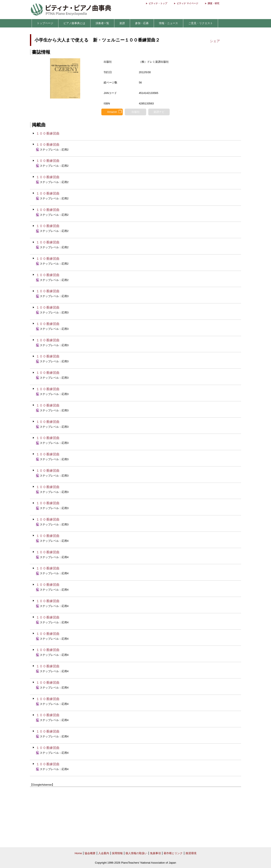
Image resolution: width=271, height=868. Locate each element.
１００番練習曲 (48, 133)
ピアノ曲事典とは (74, 23)
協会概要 (90, 853)
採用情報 (117, 853)
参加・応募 (142, 23)
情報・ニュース (168, 23)
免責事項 (155, 853)
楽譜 (122, 23)
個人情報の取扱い (136, 853)
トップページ (45, 23)
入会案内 (104, 853)
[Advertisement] (135, 817)
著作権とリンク (173, 853)
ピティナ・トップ (158, 3)
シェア (215, 41)
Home (78, 853)
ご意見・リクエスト (201, 23)
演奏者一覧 (102, 23)
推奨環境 (191, 853)
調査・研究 (214, 3)
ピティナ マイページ (187, 3)
